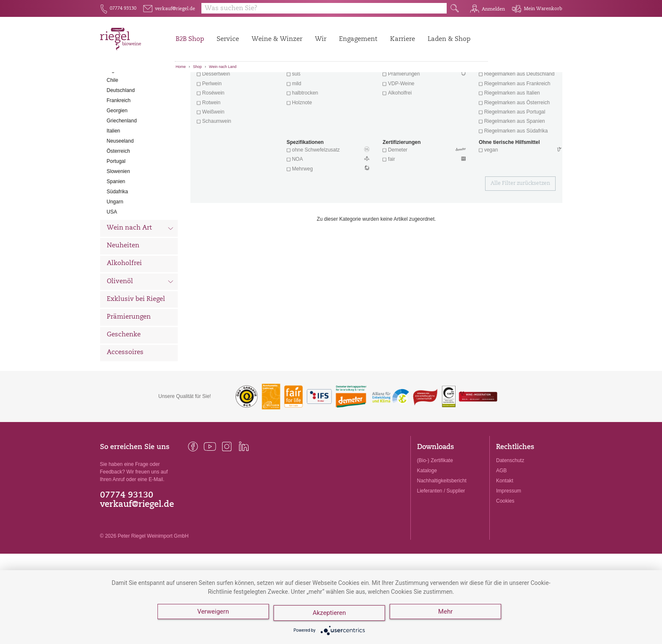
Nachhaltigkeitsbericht (442, 528)
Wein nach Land (223, 67)
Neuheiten (123, 293)
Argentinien (120, 117)
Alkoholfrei (124, 310)
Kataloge (427, 517)
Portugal (116, 208)
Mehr (448, 614)
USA (112, 259)
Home (181, 67)
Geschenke (124, 382)
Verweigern (213, 614)
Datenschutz (510, 507)
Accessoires (125, 399)
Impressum (509, 538)
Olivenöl (140, 329)
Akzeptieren (331, 614)
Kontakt (505, 528)
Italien (114, 178)
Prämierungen (129, 364)
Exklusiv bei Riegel (136, 346)
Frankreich (119, 147)
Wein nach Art (140, 276)
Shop (197, 67)
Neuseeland (120, 188)
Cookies (505, 548)
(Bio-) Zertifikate (435, 507)
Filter (378, 87)
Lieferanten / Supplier (441, 538)
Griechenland (122, 168)
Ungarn (115, 249)
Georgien (117, 157)
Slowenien (118, 218)
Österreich (118, 198)
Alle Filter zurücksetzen (520, 230)
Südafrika (118, 238)
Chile (113, 127)
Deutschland (121, 137)
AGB (501, 517)
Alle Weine (124, 87)
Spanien (116, 228)
